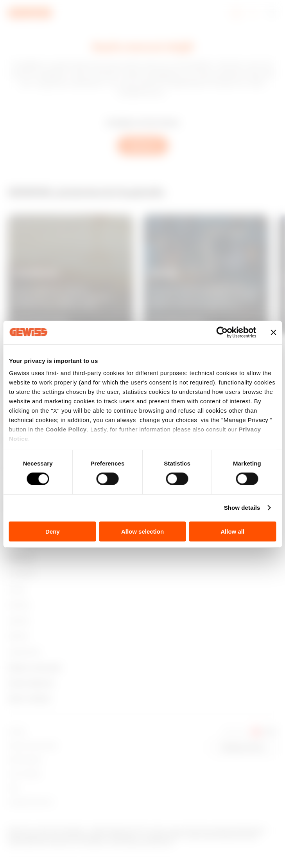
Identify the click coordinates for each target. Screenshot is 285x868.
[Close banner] (273, 332)
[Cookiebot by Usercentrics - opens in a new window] (222, 332)
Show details (242, 508)
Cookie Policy (66, 429)
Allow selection (142, 531)
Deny (53, 531)
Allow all (232, 531)
